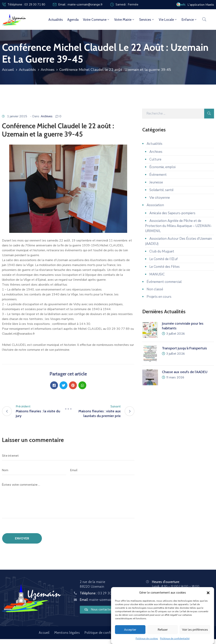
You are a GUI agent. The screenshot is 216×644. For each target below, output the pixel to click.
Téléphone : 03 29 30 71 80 (26, 5)
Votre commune (96, 20)
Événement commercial (164, 282)
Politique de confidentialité (175, 639)
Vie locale (168, 20)
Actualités (56, 20)
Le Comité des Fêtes (165, 267)
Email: (104, 600)
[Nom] (34, 470)
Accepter (130, 630)
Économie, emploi (162, 167)
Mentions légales (67, 633)
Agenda (73, 20)
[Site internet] (68, 456)
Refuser (163, 630)
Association (155, 205)
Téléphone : (100, 593)
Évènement (158, 175)
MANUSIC (157, 274)
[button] (208, 593)
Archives (48, 70)
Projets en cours (159, 297)
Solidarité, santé (161, 190)
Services (147, 20)
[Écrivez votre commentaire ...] (68, 499)
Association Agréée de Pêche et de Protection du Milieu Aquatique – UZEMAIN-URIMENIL (178, 226)
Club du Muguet (162, 251)
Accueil (8, 70)
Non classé (155, 289)
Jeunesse (156, 182)
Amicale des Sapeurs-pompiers (172, 213)
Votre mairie (125, 20)
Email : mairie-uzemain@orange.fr (80, 5)
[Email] (102, 470)
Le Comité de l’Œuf (164, 259)
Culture (155, 159)
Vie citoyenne (160, 198)
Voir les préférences (195, 630)
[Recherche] (173, 114)
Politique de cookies (147, 639)
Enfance (189, 20)
